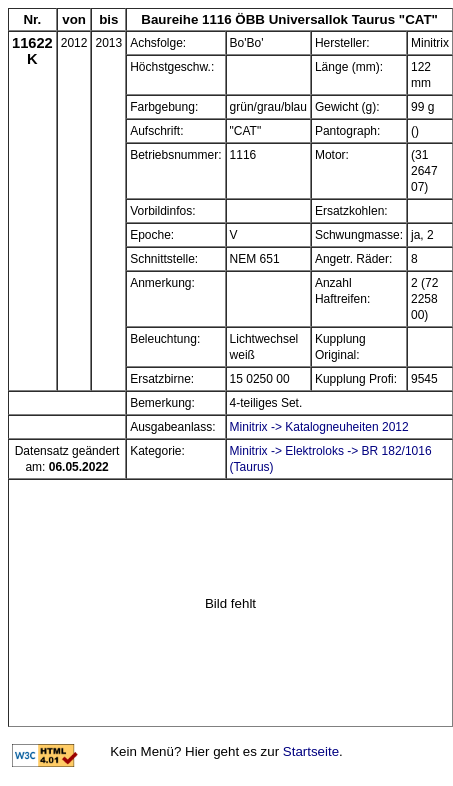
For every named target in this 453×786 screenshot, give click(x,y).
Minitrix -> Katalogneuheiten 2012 (319, 427)
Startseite (311, 751)
